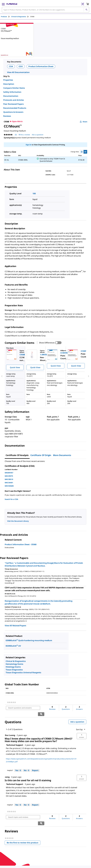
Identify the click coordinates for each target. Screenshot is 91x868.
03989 (8, 640)
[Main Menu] (3, 4)
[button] (82, 730)
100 (34, 194)
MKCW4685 (9, 486)
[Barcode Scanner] (83, 4)
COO (21, 66)
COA (11, 66)
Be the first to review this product (24, 831)
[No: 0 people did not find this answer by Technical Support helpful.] (26, 764)
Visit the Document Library (18, 521)
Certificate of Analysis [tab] (17, 455)
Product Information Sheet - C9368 (21, 544)
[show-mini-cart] (88, 4)
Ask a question (77, 716)
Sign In (28, 145)
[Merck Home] (12, 4)
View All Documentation (18, 72)
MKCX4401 (9, 483)
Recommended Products (15, 108)
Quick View (15, 367)
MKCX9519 (9, 479)
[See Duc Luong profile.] (10, 729)
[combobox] (45, 10)
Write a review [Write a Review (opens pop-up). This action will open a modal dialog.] (24, 135)
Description (9, 84)
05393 (8, 646)
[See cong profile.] (7, 771)
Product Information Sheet (41, 66)
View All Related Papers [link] (15, 626)
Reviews (7, 116)
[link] (11, 702)
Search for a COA (11, 499)
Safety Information (12, 92)
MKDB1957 (9, 473)
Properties (8, 80)
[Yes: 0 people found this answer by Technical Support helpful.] (18, 764)
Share (84, 122)
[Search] (86, 10)
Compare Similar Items (14, 88)
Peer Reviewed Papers (13, 104)
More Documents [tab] (62, 455)
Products (4, 17)
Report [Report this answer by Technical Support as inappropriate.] (35, 764)
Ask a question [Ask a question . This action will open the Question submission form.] (38, 135)
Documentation (11, 96)
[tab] (6, 17)
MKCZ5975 (9, 476)
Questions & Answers (13, 112)
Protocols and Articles (14, 100)
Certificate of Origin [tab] (41, 455)
